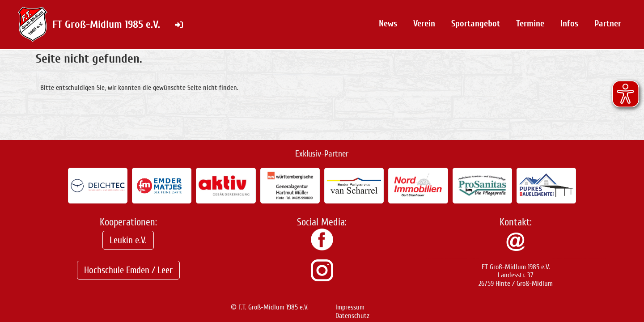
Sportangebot (476, 23)
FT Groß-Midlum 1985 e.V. (106, 24)
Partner (608, 23)
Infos (569, 23)
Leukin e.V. (128, 240)
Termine (530, 23)
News (388, 23)
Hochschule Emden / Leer (128, 270)
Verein (424, 23)
